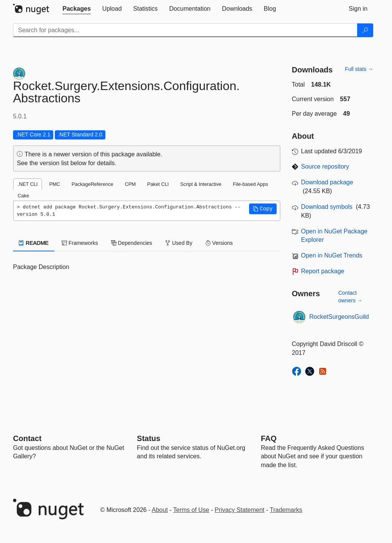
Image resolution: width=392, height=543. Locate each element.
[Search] (365, 30)
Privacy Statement (239, 510)
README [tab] (34, 243)
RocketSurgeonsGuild (339, 317)
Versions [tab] (219, 243)
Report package (323, 271)
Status (148, 438)
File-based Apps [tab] (251, 184)
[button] (263, 209)
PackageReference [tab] (93, 184)
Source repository (325, 167)
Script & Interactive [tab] (201, 184)
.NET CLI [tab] (28, 184)
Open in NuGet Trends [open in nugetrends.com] (332, 255)
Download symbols (327, 207)
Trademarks (286, 510)
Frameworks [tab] (80, 243)
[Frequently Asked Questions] (269, 438)
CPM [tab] (130, 184)
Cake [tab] (23, 196)
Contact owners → (350, 297)
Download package (327, 182)
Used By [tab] (179, 243)
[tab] (77, 9)
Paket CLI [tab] (158, 184)
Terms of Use (191, 510)
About (160, 510)
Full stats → (359, 69)
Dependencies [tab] (132, 243)
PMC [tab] (54, 184)
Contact (27, 438)
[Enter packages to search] (185, 30)
